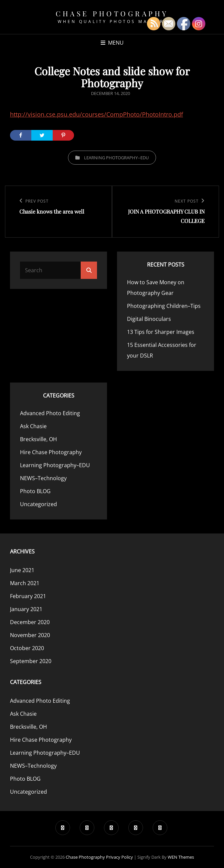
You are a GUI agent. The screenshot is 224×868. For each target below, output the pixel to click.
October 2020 (27, 648)
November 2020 (30, 635)
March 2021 (25, 583)
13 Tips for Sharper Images (161, 332)
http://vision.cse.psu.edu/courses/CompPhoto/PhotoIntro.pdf (96, 114)
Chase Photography (112, 13)
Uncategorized (38, 504)
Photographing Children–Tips (164, 306)
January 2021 (26, 609)
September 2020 (31, 661)
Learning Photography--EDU (116, 158)
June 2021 (22, 570)
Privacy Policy (119, 857)
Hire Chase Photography (51, 452)
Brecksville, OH (38, 439)
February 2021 (28, 596)
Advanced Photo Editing (50, 413)
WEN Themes (181, 857)
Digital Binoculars (149, 319)
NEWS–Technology (43, 478)
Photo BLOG (35, 491)
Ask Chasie (33, 426)
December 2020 (30, 622)
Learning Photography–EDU (55, 465)
